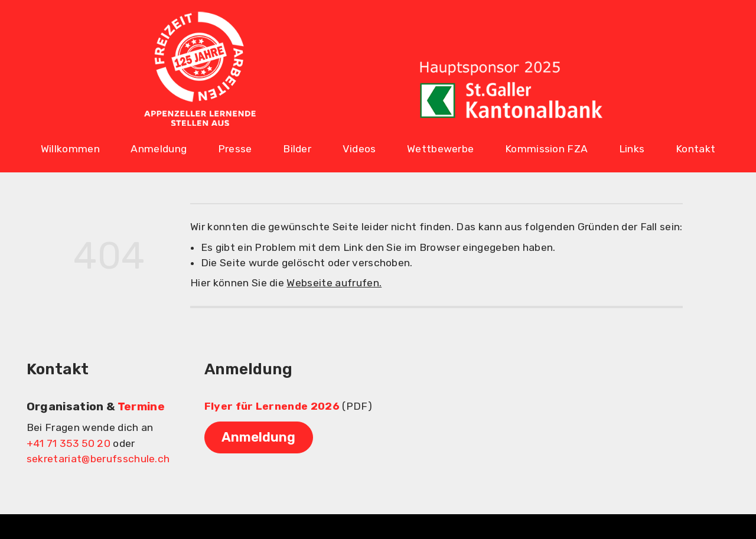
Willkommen (70, 149)
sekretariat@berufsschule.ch (98, 459)
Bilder (297, 149)
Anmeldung (159, 149)
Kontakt (695, 149)
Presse (235, 149)
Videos (359, 149)
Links (632, 149)
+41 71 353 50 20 (69, 443)
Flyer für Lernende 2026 (272, 406)
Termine (141, 406)
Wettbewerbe (441, 149)
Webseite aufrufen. (334, 283)
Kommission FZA (546, 149)
